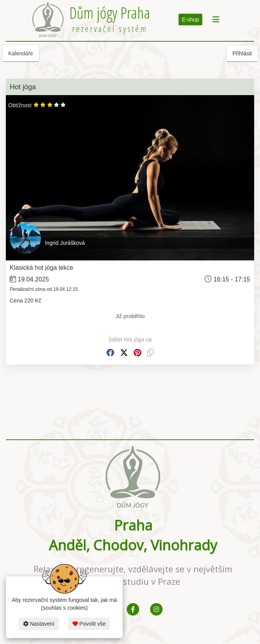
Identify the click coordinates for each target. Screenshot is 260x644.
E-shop (190, 19)
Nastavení (39, 624)
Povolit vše (89, 624)
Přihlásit (242, 53)
